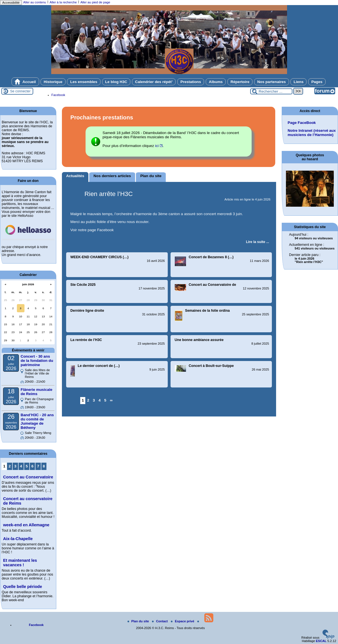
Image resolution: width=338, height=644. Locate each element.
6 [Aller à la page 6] (33, 466)
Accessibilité (11, 3)
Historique (53, 82)
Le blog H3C (116, 82)
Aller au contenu (35, 2)
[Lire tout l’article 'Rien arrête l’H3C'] (258, 242)
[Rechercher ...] (271, 91)
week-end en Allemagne (26, 525)
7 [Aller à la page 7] (38, 466)
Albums (216, 82)
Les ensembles (84, 82)
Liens (298, 82)
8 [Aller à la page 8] (44, 466)
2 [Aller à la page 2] (88, 400)
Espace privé (183, 621)
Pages (317, 82)
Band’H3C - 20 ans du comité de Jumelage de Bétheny (37, 421)
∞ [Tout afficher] (111, 400)
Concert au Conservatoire (28, 477)
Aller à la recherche (63, 2)
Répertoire (240, 82)
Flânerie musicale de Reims (36, 392)
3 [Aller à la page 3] (94, 400)
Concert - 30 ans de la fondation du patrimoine (37, 361)
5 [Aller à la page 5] (105, 400)
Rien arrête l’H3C (109, 194)
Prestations (191, 82)
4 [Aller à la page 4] (99, 400)
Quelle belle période (23, 587)
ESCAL (321, 641)
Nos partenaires (272, 82)
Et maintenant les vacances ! (20, 563)
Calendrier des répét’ (154, 82)
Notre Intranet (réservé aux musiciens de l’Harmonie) (312, 133)
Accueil (25, 82)
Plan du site (139, 621)
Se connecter (20, 91)
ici (157, 146)
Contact (160, 621)
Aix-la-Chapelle (18, 539)
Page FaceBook (302, 123)
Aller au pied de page (95, 2)
